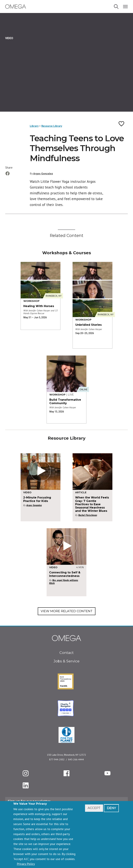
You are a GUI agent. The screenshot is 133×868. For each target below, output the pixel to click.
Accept (94, 808)
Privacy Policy (26, 864)
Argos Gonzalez (43, 173)
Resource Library (52, 126)
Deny (111, 808)
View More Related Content (67, 611)
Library (34, 126)
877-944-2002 (57, 759)
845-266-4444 (76, 759)
